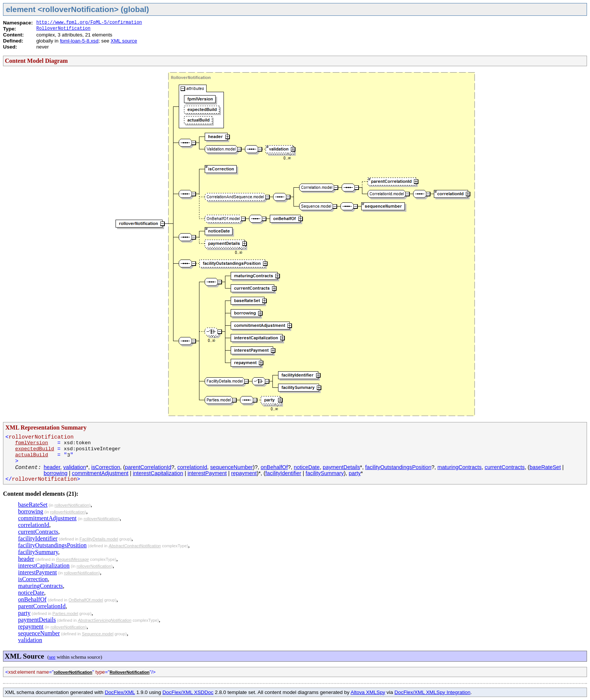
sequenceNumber (231, 467)
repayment (244, 473)
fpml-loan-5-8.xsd (79, 41)
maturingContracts (459, 467)
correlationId (192, 467)
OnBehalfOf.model (86, 600)
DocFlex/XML (120, 692)
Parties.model (65, 613)
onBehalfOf (274, 467)
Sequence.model (98, 634)
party (355, 473)
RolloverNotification (63, 29)
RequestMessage (72, 559)
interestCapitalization (158, 473)
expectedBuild (35, 449)
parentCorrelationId (148, 467)
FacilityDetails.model (99, 539)
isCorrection (106, 467)
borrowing (56, 473)
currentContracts (505, 467)
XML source (124, 41)
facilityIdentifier (283, 473)
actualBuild (32, 455)
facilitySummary (325, 473)
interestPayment (207, 473)
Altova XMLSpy (368, 692)
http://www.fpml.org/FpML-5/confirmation (89, 23)
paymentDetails (341, 467)
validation (75, 467)
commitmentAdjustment (100, 473)
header (52, 467)
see (52, 657)
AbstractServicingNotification (105, 620)
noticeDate (307, 467)
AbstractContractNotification (135, 546)
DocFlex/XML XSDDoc (188, 692)
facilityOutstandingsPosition (398, 467)
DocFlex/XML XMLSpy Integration (432, 692)
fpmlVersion (32, 443)
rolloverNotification (72, 505)
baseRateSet (545, 467)
